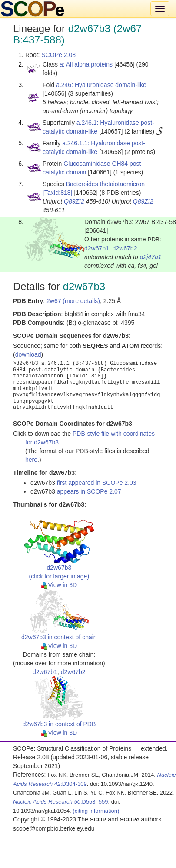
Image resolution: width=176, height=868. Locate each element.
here (31, 460)
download (28, 354)
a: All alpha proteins (86, 64)
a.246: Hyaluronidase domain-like (101, 85)
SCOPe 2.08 (58, 55)
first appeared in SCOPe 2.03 (97, 483)
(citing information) (96, 811)
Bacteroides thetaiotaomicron (105, 184)
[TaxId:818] (58, 193)
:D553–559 (61, 802)
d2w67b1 (97, 248)
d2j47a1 (151, 257)
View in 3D (59, 585)
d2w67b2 (125, 248)
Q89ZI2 (74, 201)
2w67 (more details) (73, 301)
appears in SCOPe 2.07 (89, 491)
